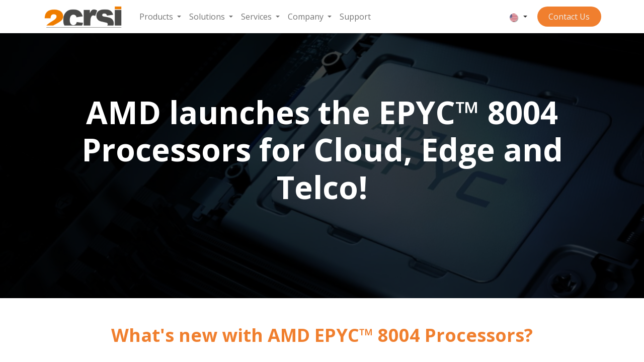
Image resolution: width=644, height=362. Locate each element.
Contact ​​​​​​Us (569, 17)
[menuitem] (160, 17)
